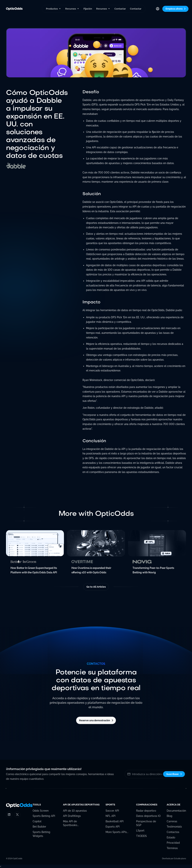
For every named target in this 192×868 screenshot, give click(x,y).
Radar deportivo (146, 811)
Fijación (88, 9)
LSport (140, 831)
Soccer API (112, 811)
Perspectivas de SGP (146, 823)
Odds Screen (41, 811)
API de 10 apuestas (75, 811)
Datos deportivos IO (148, 816)
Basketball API (115, 821)
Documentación (176, 811)
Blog (169, 816)
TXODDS (141, 836)
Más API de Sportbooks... (71, 823)
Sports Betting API (44, 816)
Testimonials (174, 827)
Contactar (120, 9)
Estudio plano (180, 859)
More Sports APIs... (117, 832)
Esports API (113, 827)
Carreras (172, 821)
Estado (171, 837)
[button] (53, 9)
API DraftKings (72, 816)
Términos (172, 848)
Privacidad (173, 843)
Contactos (173, 832)
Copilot (37, 821)
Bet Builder (39, 827)
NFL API (111, 816)
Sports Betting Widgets (41, 834)
